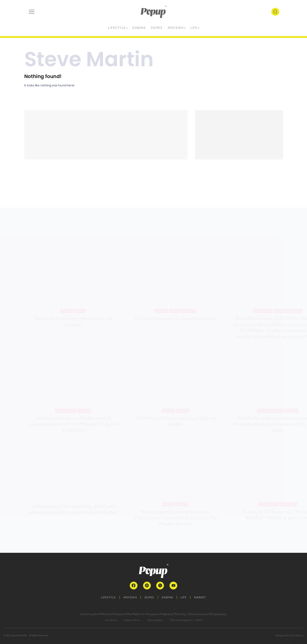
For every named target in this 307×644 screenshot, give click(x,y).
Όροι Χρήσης (155, 620)
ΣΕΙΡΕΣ (149, 597)
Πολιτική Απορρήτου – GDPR (186, 620)
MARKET (200, 597)
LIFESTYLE (108, 597)
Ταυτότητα (111, 620)
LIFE (184, 597)
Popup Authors (132, 620)
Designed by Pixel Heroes (289, 635)
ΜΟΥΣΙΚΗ (130, 597)
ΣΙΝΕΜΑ (167, 597)
